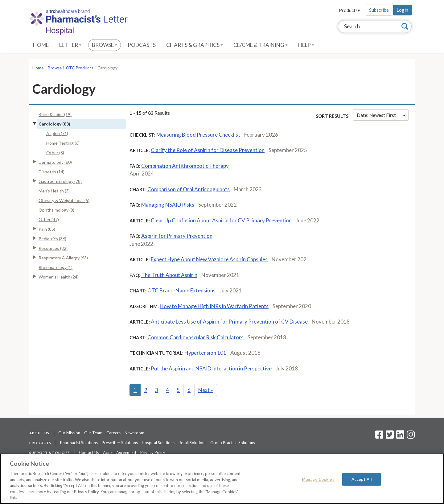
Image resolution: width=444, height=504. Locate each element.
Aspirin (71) (57, 133)
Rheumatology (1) (55, 267)
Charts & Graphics (195, 45)
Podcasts (142, 45)
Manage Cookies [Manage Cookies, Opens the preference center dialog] (318, 479)
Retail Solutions (192, 443)
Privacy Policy (153, 452)
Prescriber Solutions (120, 443)
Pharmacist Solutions (79, 443)
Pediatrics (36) (52, 239)
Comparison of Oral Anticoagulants (189, 189)
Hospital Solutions (158, 443)
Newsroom (134, 433)
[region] (222, 479)
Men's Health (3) (54, 191)
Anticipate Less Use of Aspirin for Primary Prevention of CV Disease (229, 322)
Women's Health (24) (59, 277)
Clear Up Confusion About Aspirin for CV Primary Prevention (221, 220)
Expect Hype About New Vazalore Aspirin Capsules (209, 259)
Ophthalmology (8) (56, 210)
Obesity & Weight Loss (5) (64, 200)
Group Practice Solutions (233, 443)
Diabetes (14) (51, 172)
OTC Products (80, 68)
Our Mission (69, 433)
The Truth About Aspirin (169, 275)
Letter (70, 45)
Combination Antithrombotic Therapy (185, 166)
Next (206, 390)
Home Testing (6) (63, 143)
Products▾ (349, 10)
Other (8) (55, 153)
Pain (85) (47, 229)
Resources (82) (53, 248)
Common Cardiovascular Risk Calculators (195, 337)
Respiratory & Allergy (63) (63, 258)
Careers (113, 433)
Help (306, 45)
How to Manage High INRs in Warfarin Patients (214, 306)
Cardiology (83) (54, 124)
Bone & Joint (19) (55, 114)
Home (41, 45)
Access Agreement (120, 452)
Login (402, 10)
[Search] (405, 26)
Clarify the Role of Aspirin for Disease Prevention (208, 150)
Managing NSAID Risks (168, 205)
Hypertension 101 (205, 353)
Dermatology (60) (55, 162)
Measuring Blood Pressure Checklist (198, 135)
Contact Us (89, 452)
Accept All (362, 479)
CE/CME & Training (261, 45)
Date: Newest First (381, 115)
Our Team (93, 433)
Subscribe (379, 10)
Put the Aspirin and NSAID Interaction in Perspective (211, 368)
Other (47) (49, 219)
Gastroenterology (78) (60, 181)
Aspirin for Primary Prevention (177, 236)
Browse (105, 45)
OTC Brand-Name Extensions (181, 290)
